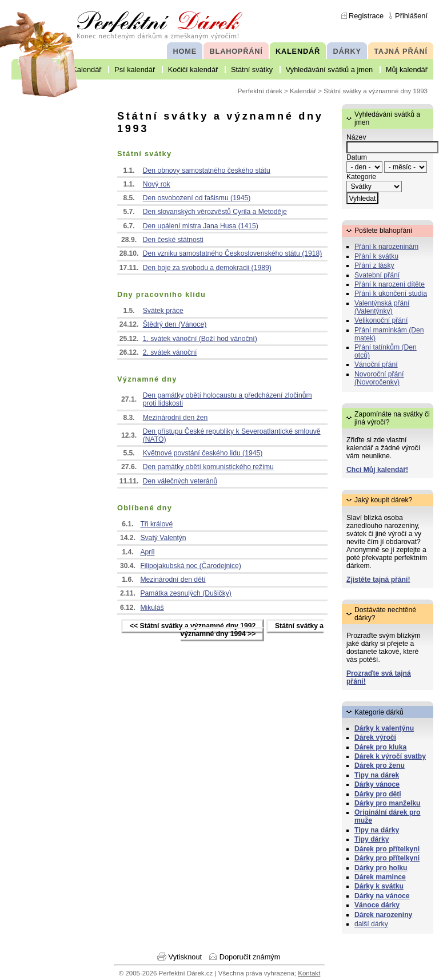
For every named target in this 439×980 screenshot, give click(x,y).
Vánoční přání (376, 364)
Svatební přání (377, 275)
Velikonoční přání (381, 320)
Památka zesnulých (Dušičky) (185, 593)
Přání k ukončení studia (391, 293)
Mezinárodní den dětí (173, 580)
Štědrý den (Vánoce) (175, 324)
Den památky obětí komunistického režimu (208, 467)
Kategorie (361, 177)
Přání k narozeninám (386, 247)
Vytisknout (185, 957)
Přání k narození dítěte (390, 284)
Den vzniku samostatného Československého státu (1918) (233, 253)
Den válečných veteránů (180, 481)
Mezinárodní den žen (175, 418)
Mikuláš (152, 608)
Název (356, 137)
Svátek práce (163, 311)
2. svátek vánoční (170, 352)
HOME (185, 51)
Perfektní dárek (260, 91)
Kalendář (87, 70)
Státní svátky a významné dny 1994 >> (252, 630)
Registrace (366, 16)
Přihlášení (411, 16)
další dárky (371, 924)
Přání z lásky (374, 265)
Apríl (147, 552)
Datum (357, 157)
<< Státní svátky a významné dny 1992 (193, 626)
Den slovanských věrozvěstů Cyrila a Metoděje (215, 212)
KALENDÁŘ (298, 51)
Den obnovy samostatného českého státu (207, 170)
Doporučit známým (250, 957)
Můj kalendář (407, 70)
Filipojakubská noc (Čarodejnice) (190, 566)
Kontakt (309, 973)
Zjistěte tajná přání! (378, 580)
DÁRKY (347, 51)
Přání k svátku (376, 256)
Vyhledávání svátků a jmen (329, 70)
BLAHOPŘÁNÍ (236, 51)
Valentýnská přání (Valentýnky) (382, 307)
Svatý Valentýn (163, 538)
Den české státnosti (173, 240)
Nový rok (157, 184)
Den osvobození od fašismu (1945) (197, 198)
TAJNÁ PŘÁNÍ (401, 51)
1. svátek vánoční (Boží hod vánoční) (200, 339)
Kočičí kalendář (193, 70)
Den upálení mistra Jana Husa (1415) (201, 226)
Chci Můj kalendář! (377, 470)
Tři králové (156, 524)
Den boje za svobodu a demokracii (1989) (207, 268)
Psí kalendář (135, 70)
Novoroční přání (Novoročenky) (379, 378)
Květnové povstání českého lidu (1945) (203, 453)
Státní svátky (252, 70)
